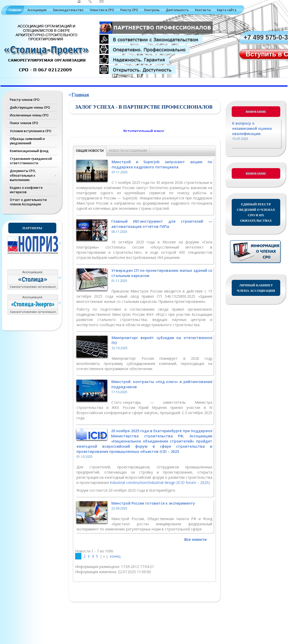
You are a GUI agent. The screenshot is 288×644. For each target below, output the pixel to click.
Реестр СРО (129, 10)
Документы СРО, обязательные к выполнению (23, 175)
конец (115, 556)
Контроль (152, 10)
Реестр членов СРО (25, 100)
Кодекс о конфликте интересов (26, 190)
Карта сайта (227, 10)
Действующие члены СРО (30, 107)
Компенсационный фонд (29, 151)
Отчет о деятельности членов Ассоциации (28, 202)
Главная (15, 10)
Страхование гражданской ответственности (31, 161)
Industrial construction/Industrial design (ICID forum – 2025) (160, 482)
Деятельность (177, 10)
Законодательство (68, 10)
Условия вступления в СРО (31, 131)
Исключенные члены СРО (29, 115)
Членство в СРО (102, 10)
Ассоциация (37, 10)
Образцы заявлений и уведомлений (27, 141)
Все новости (195, 540)
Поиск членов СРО (24, 123)
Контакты (203, 10)
